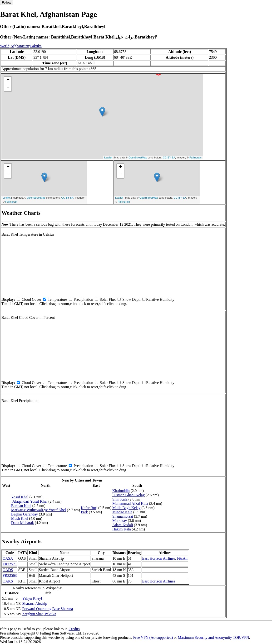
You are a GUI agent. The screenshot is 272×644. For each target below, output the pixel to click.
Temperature (57, 299)
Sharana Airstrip (35, 603)
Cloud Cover (31, 299)
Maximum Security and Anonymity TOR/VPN (214, 637)
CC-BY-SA (169, 157)
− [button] (8, 88)
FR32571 (10, 564)
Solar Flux (108, 299)
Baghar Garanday (25, 514)
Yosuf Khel (20, 497)
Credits (74, 629)
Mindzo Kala (122, 512)
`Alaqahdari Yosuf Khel (29, 501)
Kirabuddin (121, 491)
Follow (7, 2)
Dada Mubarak (23, 523)
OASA (8, 558)
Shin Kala (120, 499)
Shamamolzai (123, 516)
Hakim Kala (122, 529)
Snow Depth (132, 299)
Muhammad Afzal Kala (130, 503)
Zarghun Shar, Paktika (39, 614)
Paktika (36, 46)
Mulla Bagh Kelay (126, 508)
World (5, 46)
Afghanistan (20, 46)
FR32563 (10, 575)
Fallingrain (195, 157)
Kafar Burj (89, 508)
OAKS (8, 581)
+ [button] (8, 80)
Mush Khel (20, 518)
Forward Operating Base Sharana (47, 609)
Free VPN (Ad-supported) (153, 637)
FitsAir (182, 558)
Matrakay (120, 521)
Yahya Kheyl (32, 598)
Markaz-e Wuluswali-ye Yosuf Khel (39, 510)
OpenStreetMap (138, 157)
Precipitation (83, 299)
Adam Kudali (123, 525)
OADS (8, 570)
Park (84, 512)
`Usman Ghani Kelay (129, 495)
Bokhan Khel (21, 506)
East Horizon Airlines (159, 558)
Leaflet (108, 157)
